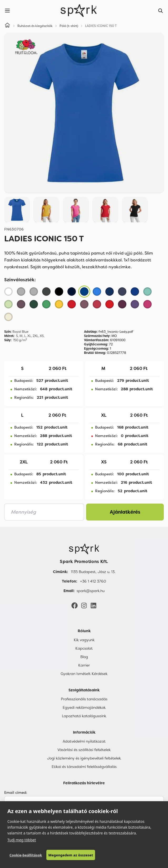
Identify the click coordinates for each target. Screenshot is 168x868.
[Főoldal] (84, 549)
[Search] (161, 11)
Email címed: (16, 792)
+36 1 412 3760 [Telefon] (93, 581)
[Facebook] (75, 605)
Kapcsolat (84, 648)
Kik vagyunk (84, 640)
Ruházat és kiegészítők (35, 26)
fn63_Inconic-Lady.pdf (109, 332)
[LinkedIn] (93, 605)
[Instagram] (84, 605)
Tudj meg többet (22, 840)
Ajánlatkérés (125, 512)
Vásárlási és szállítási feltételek (84, 750)
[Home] (7, 26)
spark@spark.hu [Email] (91, 591)
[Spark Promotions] (79, 11)
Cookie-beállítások (26, 855)
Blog (84, 657)
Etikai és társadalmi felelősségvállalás (84, 767)
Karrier (84, 665)
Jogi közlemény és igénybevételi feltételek (84, 758)
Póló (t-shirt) (69, 26)
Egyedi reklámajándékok (84, 707)
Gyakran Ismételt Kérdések (84, 674)
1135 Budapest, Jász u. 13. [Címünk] (93, 572)
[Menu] (7, 11)
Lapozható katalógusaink (84, 716)
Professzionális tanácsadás (84, 699)
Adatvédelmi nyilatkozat (84, 741)
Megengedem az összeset (71, 855)
